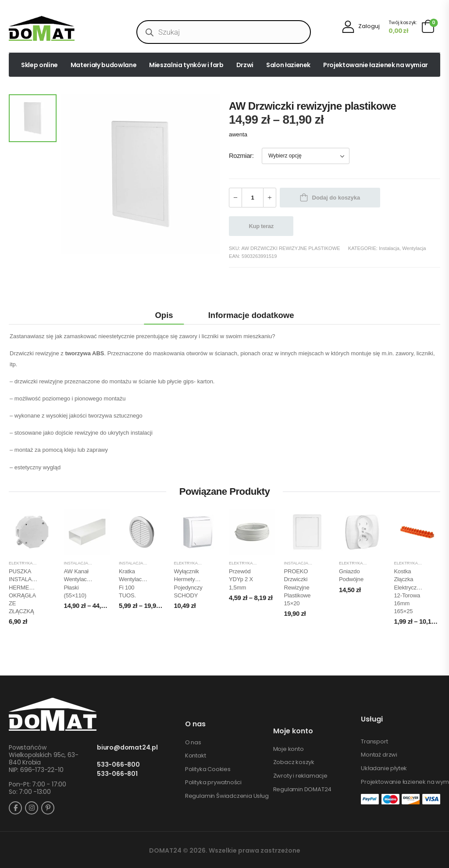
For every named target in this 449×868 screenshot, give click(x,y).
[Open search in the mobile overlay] (224, 32)
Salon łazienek (288, 65)
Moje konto (289, 749)
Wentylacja (414, 248)
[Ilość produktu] (253, 198)
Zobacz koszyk (294, 762)
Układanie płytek (384, 768)
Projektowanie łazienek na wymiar (376, 65)
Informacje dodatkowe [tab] (251, 315)
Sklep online (39, 65)
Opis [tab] (164, 315)
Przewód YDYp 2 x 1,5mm (241, 579)
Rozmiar (241, 156)
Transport (374, 742)
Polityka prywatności (213, 782)
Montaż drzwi (379, 755)
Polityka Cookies (208, 769)
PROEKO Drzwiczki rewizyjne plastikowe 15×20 (298, 587)
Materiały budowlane (103, 65)
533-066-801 (117, 774)
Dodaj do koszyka (336, 198)
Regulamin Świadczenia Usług (227, 796)
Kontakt (196, 756)
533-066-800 (118, 765)
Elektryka (21, 563)
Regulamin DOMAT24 (303, 789)
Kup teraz (261, 226)
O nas (193, 743)
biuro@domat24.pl (127, 748)
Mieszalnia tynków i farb (186, 65)
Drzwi (245, 65)
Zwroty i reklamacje (300, 776)
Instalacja (389, 248)
